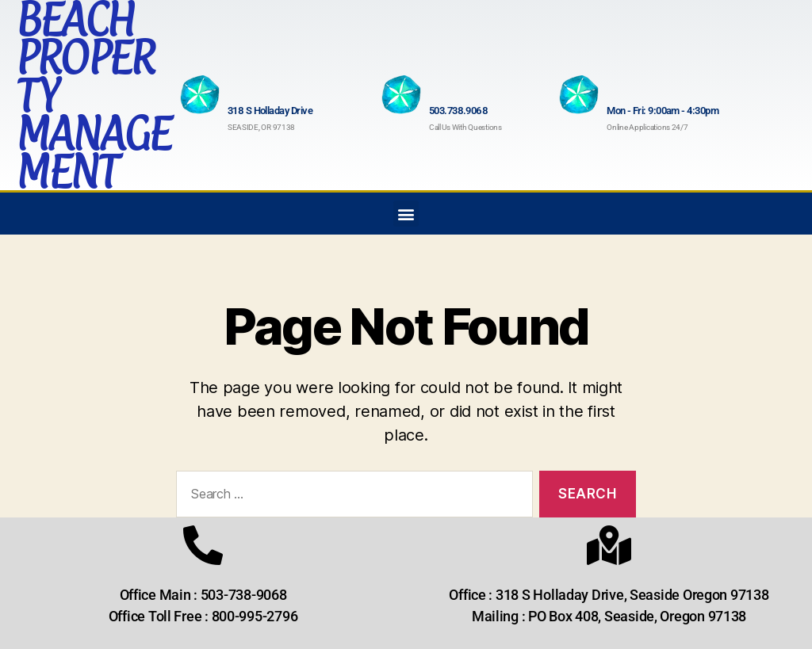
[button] (406, 214)
